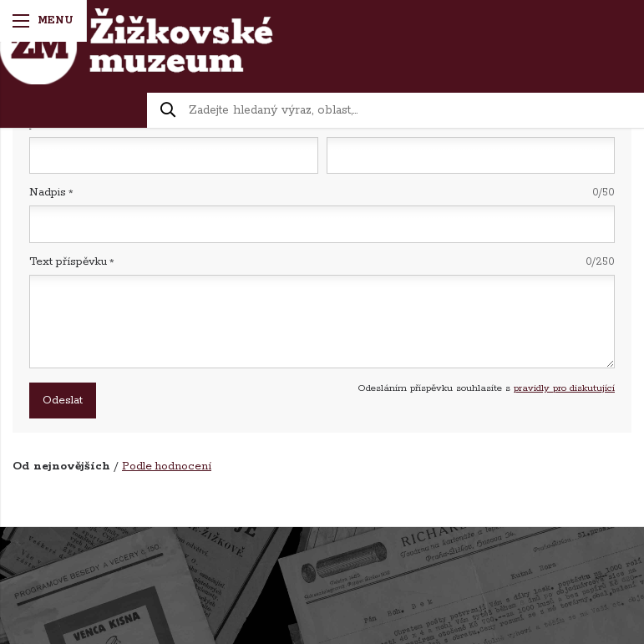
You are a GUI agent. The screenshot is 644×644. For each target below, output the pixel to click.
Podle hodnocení (167, 467)
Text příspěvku (322, 262)
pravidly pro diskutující (564, 388)
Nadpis (322, 193)
